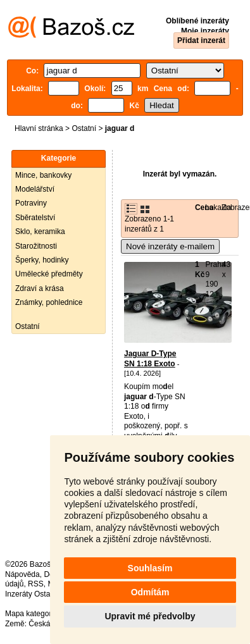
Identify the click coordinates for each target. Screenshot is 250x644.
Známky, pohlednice (49, 302)
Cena (204, 207)
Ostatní (84, 128)
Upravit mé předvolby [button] (150, 616)
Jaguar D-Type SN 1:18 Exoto (150, 359)
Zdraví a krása (40, 288)
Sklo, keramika (40, 232)
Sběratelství (35, 218)
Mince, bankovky (43, 175)
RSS (36, 584)
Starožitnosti (36, 246)
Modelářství (35, 189)
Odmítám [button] (150, 592)
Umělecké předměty (49, 274)
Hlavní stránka (39, 128)
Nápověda (22, 574)
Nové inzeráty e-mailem (170, 246)
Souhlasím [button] (150, 568)
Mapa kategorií (30, 614)
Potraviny (31, 203)
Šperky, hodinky (42, 260)
